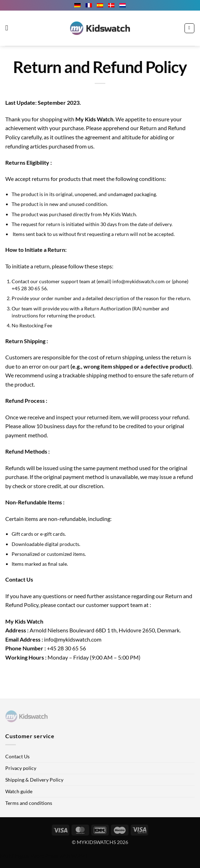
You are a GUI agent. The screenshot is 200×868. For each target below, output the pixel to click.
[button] (9, 28)
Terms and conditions (29, 803)
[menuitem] (77, 5)
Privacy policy (21, 768)
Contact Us (17, 756)
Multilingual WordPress (29, 856)
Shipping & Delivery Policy (34, 780)
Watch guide (19, 791)
